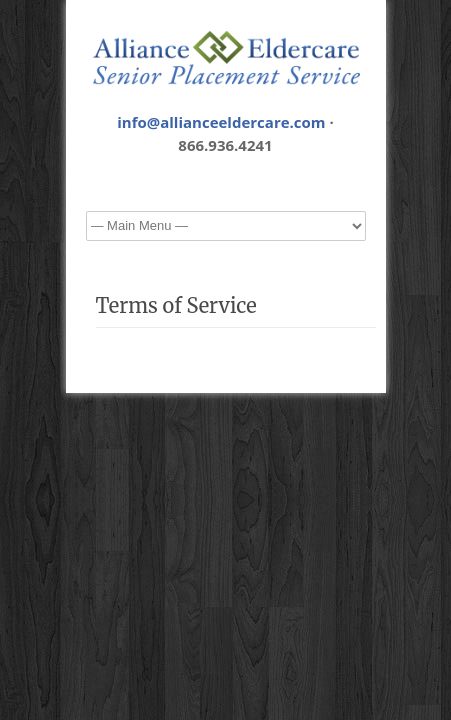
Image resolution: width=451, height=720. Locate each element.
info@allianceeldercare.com (221, 122)
